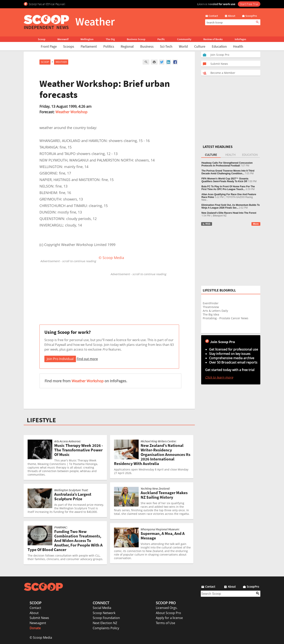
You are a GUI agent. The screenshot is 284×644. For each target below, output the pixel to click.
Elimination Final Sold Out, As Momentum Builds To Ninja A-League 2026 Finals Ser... (231, 206)
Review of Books (213, 39)
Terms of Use (165, 623)
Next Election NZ (105, 623)
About (34, 613)
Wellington (87, 39)
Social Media (102, 608)
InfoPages (240, 39)
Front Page (49, 46)
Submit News (39, 618)
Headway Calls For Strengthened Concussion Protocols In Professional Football (227, 164)
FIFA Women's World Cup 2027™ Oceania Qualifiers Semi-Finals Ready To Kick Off (225, 180)
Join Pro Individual (60, 359)
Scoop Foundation (106, 618)
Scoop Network (104, 613)
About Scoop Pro (168, 613)
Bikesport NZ (220, 216)
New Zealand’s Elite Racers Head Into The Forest (229, 213)
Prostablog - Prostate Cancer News (226, 318)
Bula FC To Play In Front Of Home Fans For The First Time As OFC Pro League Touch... (228, 188)
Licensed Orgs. (167, 608)
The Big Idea (211, 314)
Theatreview (211, 307)
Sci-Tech (166, 46)
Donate (35, 628)
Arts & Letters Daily (215, 311)
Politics (109, 46)
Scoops (69, 46)
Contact (35, 608)
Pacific (161, 39)
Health (238, 46)
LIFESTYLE (41, 420)
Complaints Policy (106, 628)
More (256, 224)
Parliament (89, 46)
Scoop (42, 39)
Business (147, 46)
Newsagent (38, 623)
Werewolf (63, 39)
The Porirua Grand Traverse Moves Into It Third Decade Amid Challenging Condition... (228, 172)
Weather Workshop (71, 112)
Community (184, 39)
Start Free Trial (249, 4)
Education (219, 46)
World (183, 46)
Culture (200, 46)
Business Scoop (136, 39)
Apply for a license (169, 618)
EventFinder (211, 303)
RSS (206, 224)
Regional (127, 46)
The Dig (110, 39)
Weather (61, 62)
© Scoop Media (41, 638)
